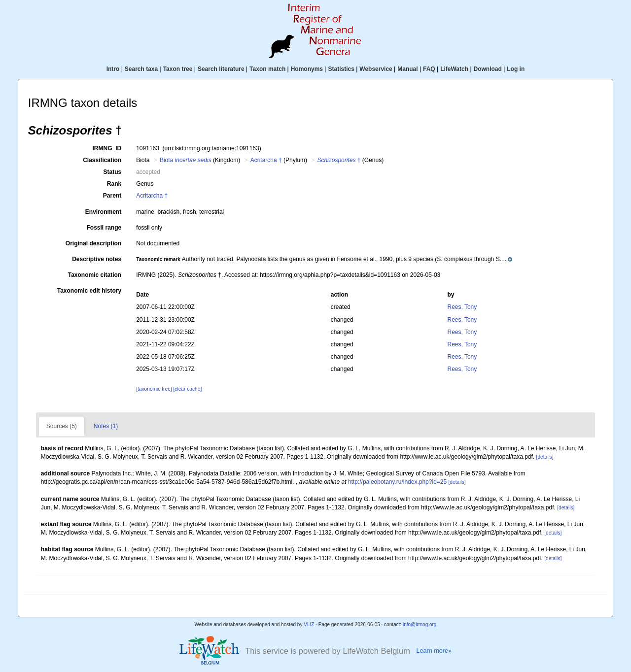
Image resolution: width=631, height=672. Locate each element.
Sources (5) (62, 426)
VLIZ (309, 624)
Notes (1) (106, 426)
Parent (112, 196)
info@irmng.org (420, 624)
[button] (324, 259)
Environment (103, 212)
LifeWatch (454, 69)
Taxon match (267, 69)
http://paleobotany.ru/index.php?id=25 (397, 482)
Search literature (221, 69)
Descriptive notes (97, 259)
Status (113, 172)
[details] (545, 457)
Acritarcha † (266, 160)
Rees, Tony (462, 307)
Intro (113, 69)
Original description (93, 243)
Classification (102, 160)
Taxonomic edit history (89, 291)
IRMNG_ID (107, 148)
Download (488, 69)
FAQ (429, 69)
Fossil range (104, 228)
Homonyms (307, 69)
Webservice (376, 69)
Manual (407, 69)
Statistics (341, 69)
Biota (186, 160)
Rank (114, 184)
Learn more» (434, 651)
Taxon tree (178, 69)
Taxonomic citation (95, 275)
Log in (516, 69)
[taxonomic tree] (154, 389)
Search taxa (141, 69)
